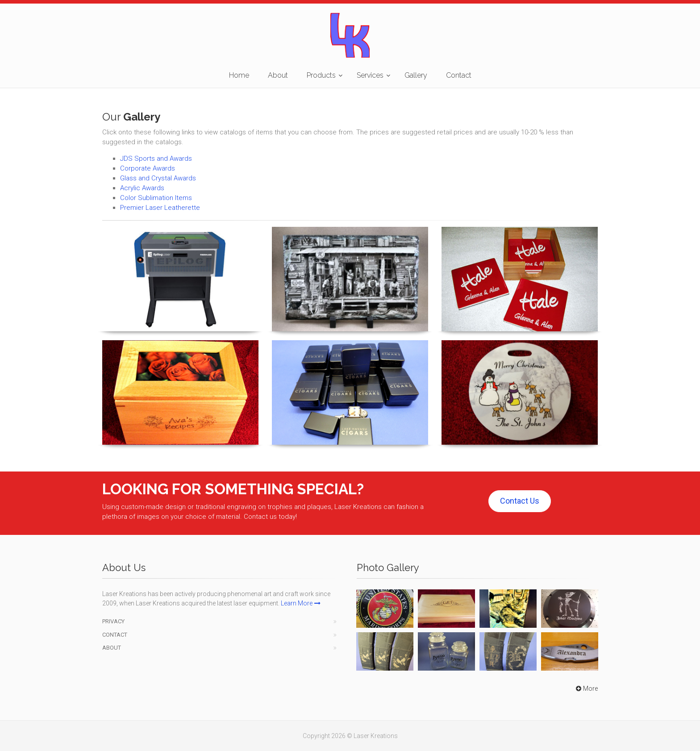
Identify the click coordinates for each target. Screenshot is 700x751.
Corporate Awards (148, 168)
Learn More (301, 603)
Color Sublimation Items (156, 198)
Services (370, 75)
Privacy (113, 621)
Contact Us (520, 501)
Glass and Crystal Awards (158, 178)
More (586, 688)
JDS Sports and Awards (156, 159)
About (278, 75)
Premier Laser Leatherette (160, 208)
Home (239, 75)
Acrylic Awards (142, 188)
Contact (459, 75)
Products (321, 75)
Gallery (416, 75)
